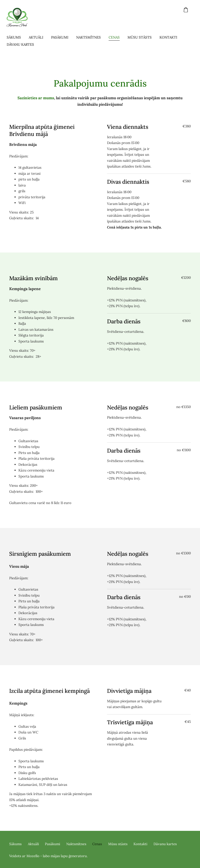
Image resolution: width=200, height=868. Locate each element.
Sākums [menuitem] (16, 37)
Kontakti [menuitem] (171, 37)
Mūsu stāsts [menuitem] (142, 37)
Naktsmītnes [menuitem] (91, 37)
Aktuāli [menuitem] (39, 37)
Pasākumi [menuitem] (62, 37)
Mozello (33, 856)
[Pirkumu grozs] (186, 10)
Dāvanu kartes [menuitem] (23, 44)
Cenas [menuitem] (117, 37)
